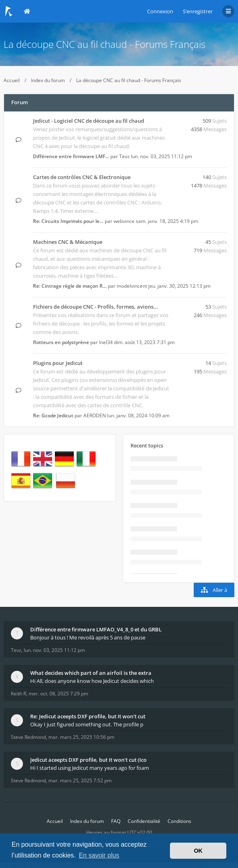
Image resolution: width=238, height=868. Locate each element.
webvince (124, 221)
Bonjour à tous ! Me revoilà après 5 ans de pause (88, 637)
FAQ (116, 821)
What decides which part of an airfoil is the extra (91, 673)
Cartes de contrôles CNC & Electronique (82, 177)
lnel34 (106, 342)
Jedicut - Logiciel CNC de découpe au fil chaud (89, 121)
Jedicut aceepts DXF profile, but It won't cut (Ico (88, 760)
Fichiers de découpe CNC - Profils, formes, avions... (96, 307)
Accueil (12, 80)
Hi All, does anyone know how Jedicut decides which (92, 681)
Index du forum (48, 80)
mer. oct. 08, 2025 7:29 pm (58, 694)
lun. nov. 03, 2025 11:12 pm (54, 650)
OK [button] (198, 851)
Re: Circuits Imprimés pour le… (68, 221)
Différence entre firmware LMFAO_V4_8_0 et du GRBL (96, 629)
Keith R (19, 694)
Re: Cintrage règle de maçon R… (70, 286)
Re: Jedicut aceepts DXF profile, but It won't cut (88, 716)
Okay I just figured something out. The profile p (87, 724)
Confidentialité (144, 821)
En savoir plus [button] (99, 855)
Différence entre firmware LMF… (71, 156)
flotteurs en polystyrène (61, 342)
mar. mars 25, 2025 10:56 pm (81, 737)
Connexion (160, 11)
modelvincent (132, 286)
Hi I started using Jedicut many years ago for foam (90, 768)
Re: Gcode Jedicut (53, 415)
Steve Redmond (28, 737)
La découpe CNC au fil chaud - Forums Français (105, 44)
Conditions (179, 821)
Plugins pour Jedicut (58, 363)
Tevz (124, 156)
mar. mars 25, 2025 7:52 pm (80, 780)
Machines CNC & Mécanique (68, 242)
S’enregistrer (198, 11)
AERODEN (95, 415)
